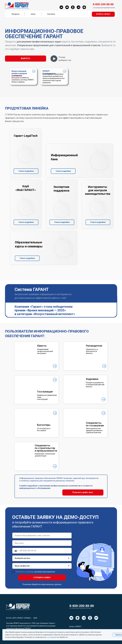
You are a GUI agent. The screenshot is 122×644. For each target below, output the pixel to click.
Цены (33, 14)
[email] (42, 543)
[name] (42, 535)
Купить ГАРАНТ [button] (75, 627)
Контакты (51, 14)
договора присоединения (45, 572)
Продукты (16, 14)
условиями (52, 637)
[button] (103, 14)
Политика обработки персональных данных (42, 584)
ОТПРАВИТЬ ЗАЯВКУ (42, 578)
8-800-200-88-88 (82, 606)
